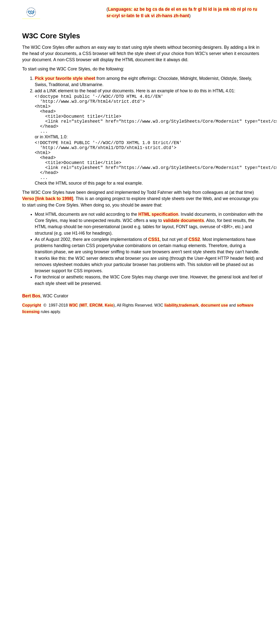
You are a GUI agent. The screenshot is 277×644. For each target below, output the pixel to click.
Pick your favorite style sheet (65, 78)
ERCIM (96, 305)
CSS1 (154, 239)
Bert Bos (31, 296)
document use (214, 305)
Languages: (120, 9)
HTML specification (158, 214)
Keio (109, 305)
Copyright (32, 305)
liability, (172, 305)
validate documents (184, 220)
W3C (73, 305)
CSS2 (194, 239)
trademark (189, 305)
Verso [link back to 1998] (48, 199)
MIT (84, 305)
